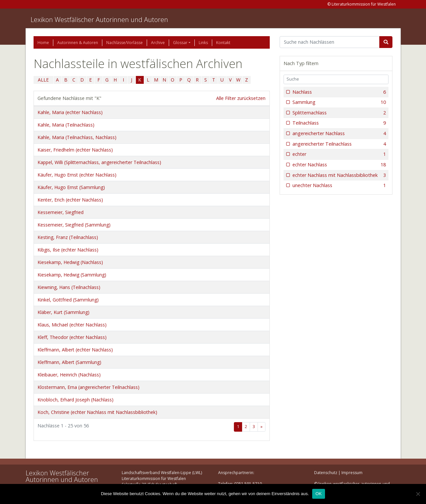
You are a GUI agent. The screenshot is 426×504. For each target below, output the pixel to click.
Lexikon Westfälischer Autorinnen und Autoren (99, 20)
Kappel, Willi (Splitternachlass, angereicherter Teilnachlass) (99, 162)
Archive (158, 43)
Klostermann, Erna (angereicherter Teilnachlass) (88, 387)
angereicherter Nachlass (339, 133)
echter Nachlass (339, 165)
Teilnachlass (339, 123)
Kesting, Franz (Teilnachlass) (68, 237)
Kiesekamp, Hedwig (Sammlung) (72, 275)
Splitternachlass (339, 113)
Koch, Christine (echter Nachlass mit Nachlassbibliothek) (97, 412)
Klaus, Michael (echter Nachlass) (72, 325)
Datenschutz (326, 473)
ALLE (43, 80)
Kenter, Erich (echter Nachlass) (70, 200)
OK (319, 494)
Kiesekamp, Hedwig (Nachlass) (70, 262)
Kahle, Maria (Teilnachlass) (66, 125)
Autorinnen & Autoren (78, 43)
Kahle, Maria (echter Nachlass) (70, 112)
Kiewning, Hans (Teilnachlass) (69, 287)
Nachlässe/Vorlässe (125, 43)
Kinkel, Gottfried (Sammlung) (68, 300)
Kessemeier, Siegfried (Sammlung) (74, 225)
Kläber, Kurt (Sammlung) (63, 312)
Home (43, 43)
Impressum (352, 473)
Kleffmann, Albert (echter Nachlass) (75, 350)
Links (203, 43)
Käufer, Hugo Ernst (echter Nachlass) (77, 175)
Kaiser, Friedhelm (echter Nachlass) (75, 150)
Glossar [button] (180, 43)
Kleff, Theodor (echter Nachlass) (72, 337)
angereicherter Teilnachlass (339, 144)
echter (339, 154)
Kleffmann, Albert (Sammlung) (69, 362)
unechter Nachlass (339, 185)
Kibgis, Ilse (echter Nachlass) (68, 250)
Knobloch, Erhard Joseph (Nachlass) (75, 400)
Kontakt (223, 43)
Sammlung (339, 102)
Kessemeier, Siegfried (61, 212)
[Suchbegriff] (330, 42)
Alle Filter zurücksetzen (241, 98)
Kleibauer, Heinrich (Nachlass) (69, 375)
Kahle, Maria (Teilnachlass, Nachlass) (77, 137)
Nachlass (339, 92)
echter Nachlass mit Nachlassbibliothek (339, 175)
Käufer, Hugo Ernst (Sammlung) (71, 187)
